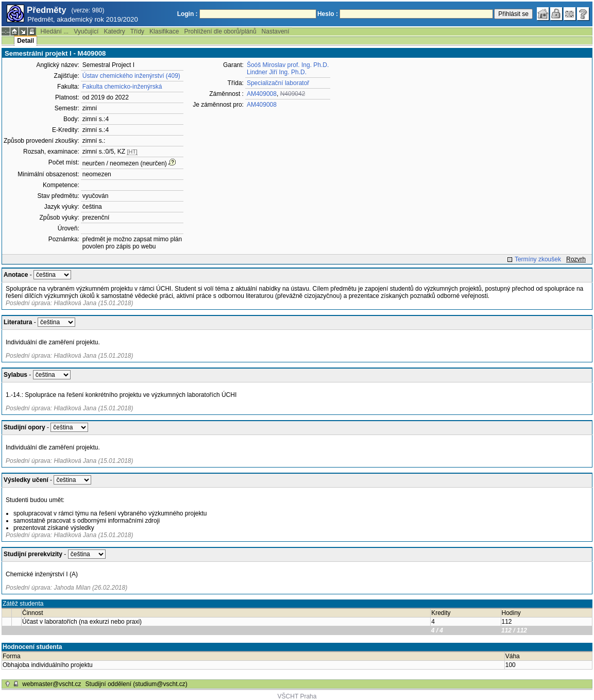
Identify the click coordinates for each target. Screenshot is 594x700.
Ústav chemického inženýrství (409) (131, 76)
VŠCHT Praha (297, 696)
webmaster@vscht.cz (52, 684)
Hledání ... (54, 31)
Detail (26, 41)
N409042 (293, 94)
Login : (188, 14)
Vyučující (86, 31)
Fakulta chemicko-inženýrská (122, 87)
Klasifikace (164, 31)
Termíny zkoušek (538, 259)
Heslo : (328, 14)
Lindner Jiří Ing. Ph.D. (277, 72)
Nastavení (276, 31)
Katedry (114, 31)
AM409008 (262, 94)
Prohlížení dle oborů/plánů (220, 31)
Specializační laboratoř (278, 83)
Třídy (137, 31)
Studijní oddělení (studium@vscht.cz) (137, 684)
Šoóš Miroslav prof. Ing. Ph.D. (288, 65)
